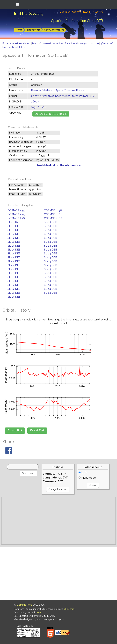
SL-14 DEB (51, 222)
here (39, 612)
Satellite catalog (54, 30)
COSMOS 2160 (53, 214)
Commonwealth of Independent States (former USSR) (64, 96)
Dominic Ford (25, 605)
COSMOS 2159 (16, 214)
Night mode (87, 478)
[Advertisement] (58, 521)
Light (83, 473)
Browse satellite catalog (17, 43)
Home (19, 30)
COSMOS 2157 (16, 210)
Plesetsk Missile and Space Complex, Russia (58, 90)
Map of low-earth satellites (48, 43)
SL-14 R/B (14, 222)
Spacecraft (33, 30)
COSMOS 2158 (53, 210)
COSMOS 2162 (53, 218)
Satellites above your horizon (82, 43)
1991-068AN (39, 107)
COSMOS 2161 (16, 218)
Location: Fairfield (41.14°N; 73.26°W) (81, 12)
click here (69, 609)
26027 (35, 102)
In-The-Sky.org (29, 14)
